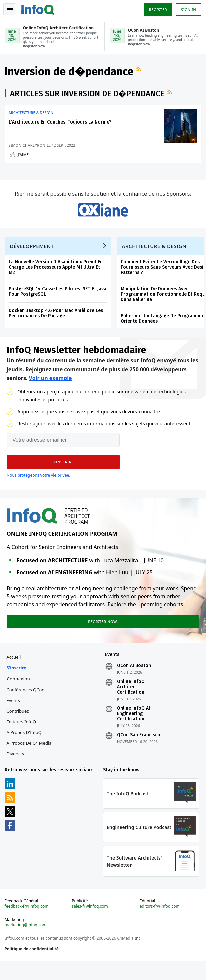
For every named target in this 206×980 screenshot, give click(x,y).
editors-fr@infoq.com (159, 924)
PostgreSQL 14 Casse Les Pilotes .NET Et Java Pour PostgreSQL (58, 302)
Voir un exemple (50, 390)
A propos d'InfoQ (25, 747)
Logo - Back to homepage (39, 9)
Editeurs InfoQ (22, 736)
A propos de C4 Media (30, 758)
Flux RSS (140, 70)
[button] (63, 474)
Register (157, 10)
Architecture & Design (32, 114)
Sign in (188, 10)
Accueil (14, 672)
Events (14, 715)
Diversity (16, 768)
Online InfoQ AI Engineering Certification (133, 728)
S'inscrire (17, 682)
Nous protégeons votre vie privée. (38, 487)
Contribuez (18, 726)
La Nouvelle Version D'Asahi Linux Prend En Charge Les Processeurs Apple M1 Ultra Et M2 (56, 278)
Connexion (19, 693)
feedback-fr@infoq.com (27, 924)
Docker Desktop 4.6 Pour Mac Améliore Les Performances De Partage (56, 324)
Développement (33, 256)
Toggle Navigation (10, 10)
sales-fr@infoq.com (90, 924)
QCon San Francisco (139, 750)
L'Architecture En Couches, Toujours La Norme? (61, 124)
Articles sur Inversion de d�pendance (88, 95)
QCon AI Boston (134, 680)
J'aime (24, 156)
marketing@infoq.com (26, 943)
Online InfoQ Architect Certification (131, 702)
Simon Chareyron (28, 147)
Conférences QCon (26, 704)
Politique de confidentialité (32, 966)
